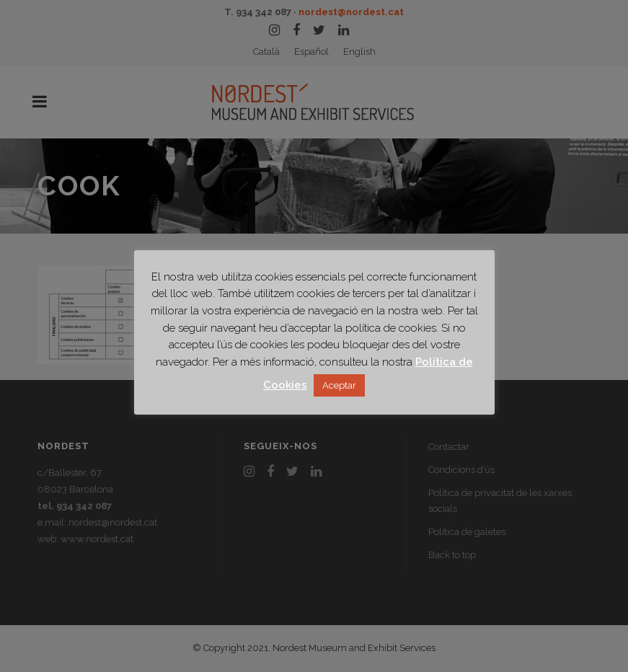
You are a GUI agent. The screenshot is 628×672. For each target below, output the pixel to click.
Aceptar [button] (339, 385)
